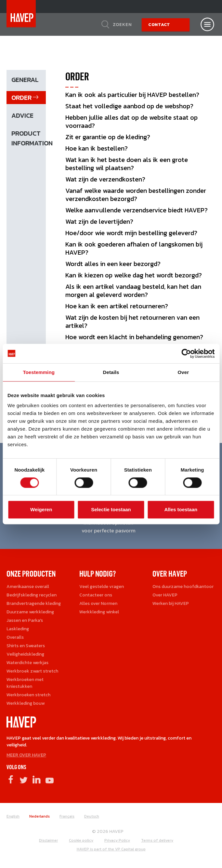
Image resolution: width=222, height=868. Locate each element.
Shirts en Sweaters (26, 646)
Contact (159, 25)
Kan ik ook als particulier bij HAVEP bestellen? (132, 95)
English (13, 816)
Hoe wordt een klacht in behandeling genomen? (134, 337)
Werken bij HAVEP (171, 603)
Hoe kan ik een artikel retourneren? (117, 306)
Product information (29, 138)
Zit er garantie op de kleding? (108, 137)
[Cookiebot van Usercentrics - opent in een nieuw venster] (186, 354)
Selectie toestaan (111, 509)
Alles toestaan (181, 509)
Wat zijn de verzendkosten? (105, 179)
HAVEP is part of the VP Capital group (111, 849)
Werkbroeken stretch (28, 695)
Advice (22, 115)
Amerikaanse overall (28, 587)
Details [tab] (111, 372)
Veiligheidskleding (25, 654)
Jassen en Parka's (25, 620)
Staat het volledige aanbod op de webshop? (129, 106)
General (25, 80)
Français (67, 816)
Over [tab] (183, 372)
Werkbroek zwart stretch (32, 671)
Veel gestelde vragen (102, 587)
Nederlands (39, 816)
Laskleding (18, 629)
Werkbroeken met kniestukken (25, 683)
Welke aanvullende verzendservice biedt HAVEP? (137, 210)
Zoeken (122, 24)
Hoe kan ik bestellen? (97, 148)
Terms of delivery (157, 840)
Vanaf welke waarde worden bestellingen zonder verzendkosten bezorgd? (136, 195)
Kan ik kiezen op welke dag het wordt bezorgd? (134, 275)
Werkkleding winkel (99, 612)
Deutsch (92, 816)
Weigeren (41, 509)
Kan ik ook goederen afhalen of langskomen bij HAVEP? (134, 248)
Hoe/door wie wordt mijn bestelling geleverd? (131, 233)
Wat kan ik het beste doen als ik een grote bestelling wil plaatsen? (127, 164)
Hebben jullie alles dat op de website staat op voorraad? (131, 121)
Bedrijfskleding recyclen (32, 595)
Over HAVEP (165, 595)
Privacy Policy (117, 840)
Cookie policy (81, 840)
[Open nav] (207, 24)
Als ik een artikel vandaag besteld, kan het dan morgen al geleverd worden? (133, 291)
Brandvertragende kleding (34, 603)
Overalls (15, 637)
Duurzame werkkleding (30, 612)
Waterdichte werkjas (27, 663)
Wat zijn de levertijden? (99, 221)
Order (21, 98)
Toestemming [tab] (39, 372)
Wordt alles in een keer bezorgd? (113, 264)
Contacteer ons (96, 595)
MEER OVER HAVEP (26, 755)
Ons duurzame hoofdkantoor (183, 587)
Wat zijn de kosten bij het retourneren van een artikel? (132, 321)
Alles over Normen (98, 603)
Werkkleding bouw (26, 703)
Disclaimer (48, 840)
